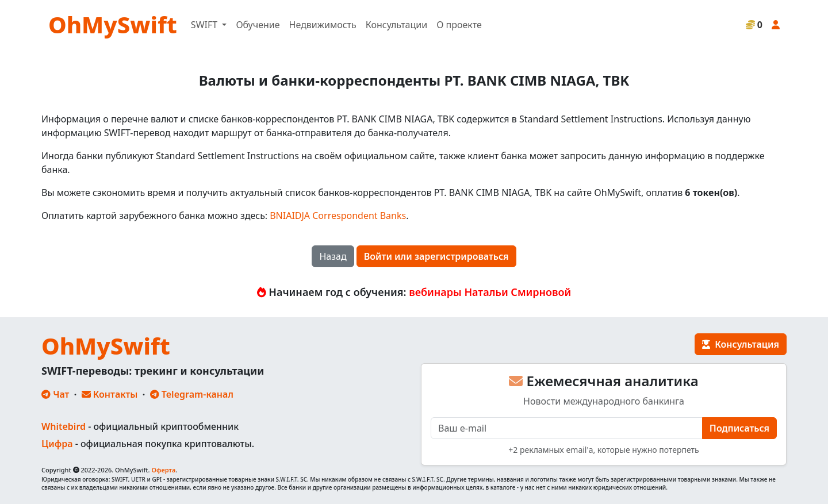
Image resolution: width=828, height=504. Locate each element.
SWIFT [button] (205, 25)
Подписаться (739, 428)
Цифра (57, 444)
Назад (333, 256)
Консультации (396, 25)
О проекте (459, 25)
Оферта (163, 470)
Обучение (258, 25)
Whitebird (64, 426)
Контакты (110, 394)
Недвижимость (323, 25)
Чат (55, 394)
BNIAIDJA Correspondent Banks (338, 216)
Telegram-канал (192, 394)
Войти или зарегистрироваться (436, 256)
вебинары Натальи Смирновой (490, 292)
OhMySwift (113, 24)
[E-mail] (567, 428)
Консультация (741, 344)
